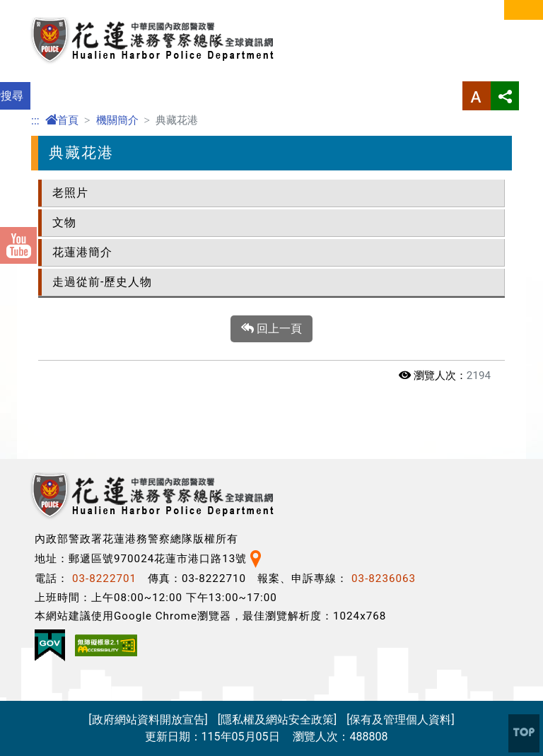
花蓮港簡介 (82, 252)
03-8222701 (104, 578)
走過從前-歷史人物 (102, 282)
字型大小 (477, 96)
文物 (64, 222)
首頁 (62, 120)
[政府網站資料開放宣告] (148, 720)
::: (35, 121)
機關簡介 (117, 120)
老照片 (70, 193)
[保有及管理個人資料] (400, 720)
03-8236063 (384, 578)
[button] (524, 733)
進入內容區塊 (34, 8)
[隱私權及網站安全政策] (277, 720)
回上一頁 (271, 329)
